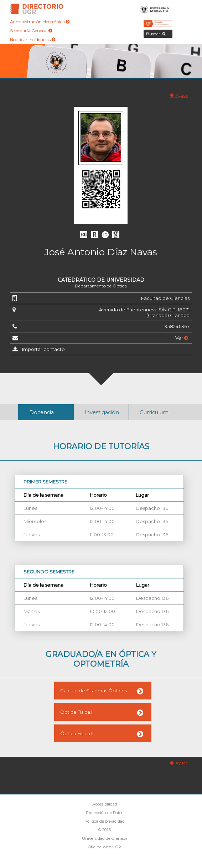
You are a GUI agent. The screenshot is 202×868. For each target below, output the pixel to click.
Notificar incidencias (33, 39)
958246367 (177, 326)
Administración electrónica (40, 22)
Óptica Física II (77, 733)
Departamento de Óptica (101, 286)
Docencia (42, 412)
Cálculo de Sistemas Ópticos (94, 691)
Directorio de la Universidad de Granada (37, 9)
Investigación (102, 412)
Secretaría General (31, 31)
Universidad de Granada (154, 9)
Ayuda (179, 95)
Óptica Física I (76, 712)
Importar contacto (43, 349)
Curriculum (154, 412)
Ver (182, 338)
